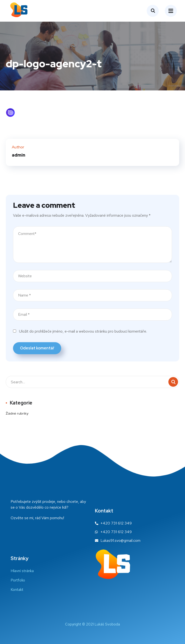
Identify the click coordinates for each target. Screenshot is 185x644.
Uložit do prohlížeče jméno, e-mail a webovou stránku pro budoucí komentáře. (83, 331)
